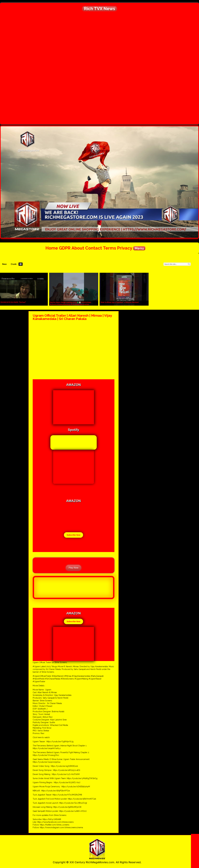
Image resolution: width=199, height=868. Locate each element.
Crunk (14, 264)
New (4, 264)
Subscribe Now (73, 535)
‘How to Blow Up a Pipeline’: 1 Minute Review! (120, 302)
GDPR (65, 248)
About (78, 248)
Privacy (125, 248)
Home (52, 248)
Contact (94, 248)
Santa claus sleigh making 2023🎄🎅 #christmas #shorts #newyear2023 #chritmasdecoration (70, 303)
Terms (110, 248)
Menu (139, 248)
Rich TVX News (100, 9)
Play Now (73, 568)
